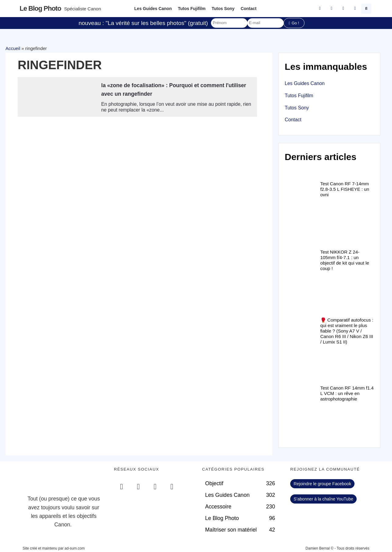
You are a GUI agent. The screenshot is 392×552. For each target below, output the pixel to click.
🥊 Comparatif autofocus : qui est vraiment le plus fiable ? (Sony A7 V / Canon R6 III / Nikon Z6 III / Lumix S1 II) (347, 331)
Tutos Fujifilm (192, 9)
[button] (366, 9)
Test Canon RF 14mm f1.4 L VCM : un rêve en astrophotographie (347, 393)
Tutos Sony (223, 9)
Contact (248, 9)
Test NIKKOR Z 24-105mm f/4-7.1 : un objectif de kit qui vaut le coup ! (345, 260)
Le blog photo (40, 8)
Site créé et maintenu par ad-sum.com (53, 548)
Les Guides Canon (153, 9)
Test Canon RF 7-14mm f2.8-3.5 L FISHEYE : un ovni (345, 189)
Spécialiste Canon (82, 9)
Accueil (13, 48)
